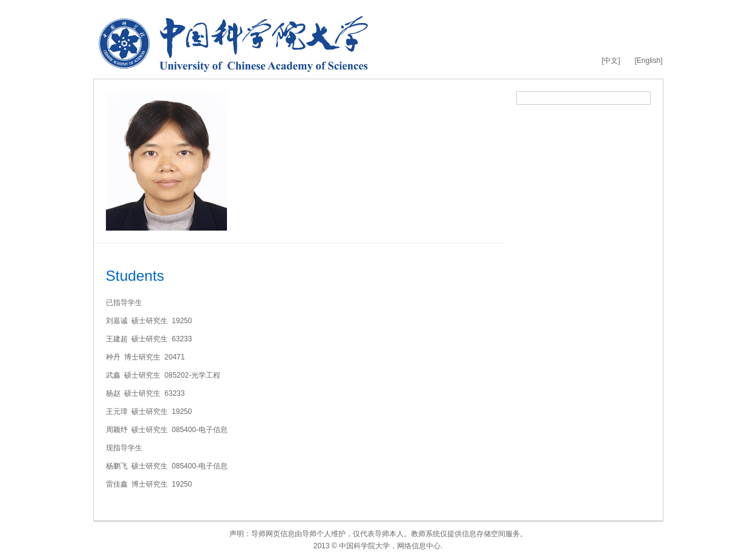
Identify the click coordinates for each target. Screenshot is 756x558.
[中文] (611, 61)
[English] (648, 61)
